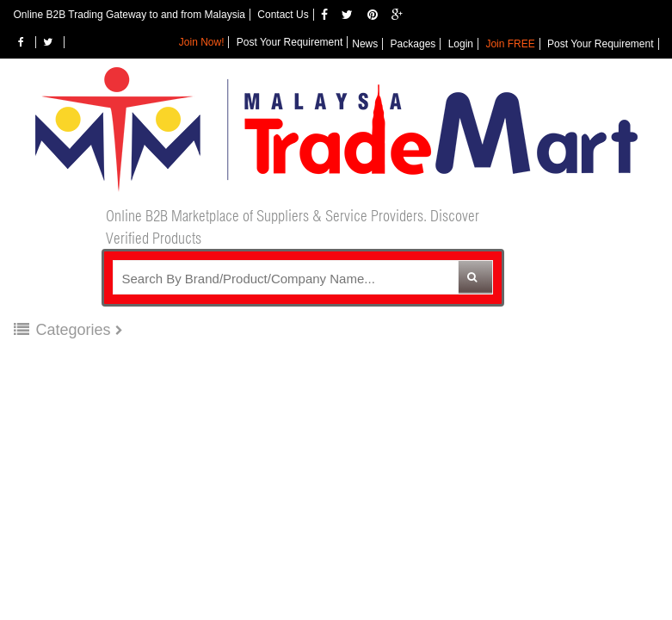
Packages (413, 44)
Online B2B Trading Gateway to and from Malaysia (129, 15)
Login (461, 44)
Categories (65, 330)
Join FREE (510, 44)
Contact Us (283, 15)
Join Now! (202, 42)
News (365, 44)
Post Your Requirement (600, 44)
